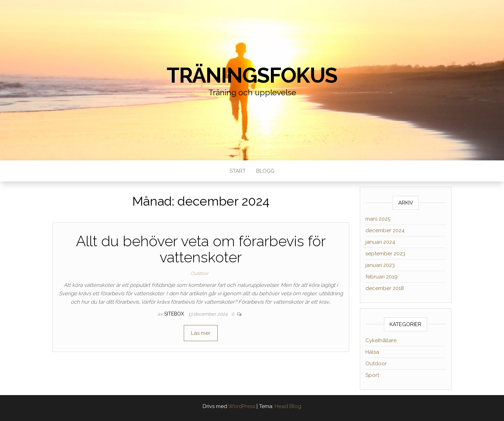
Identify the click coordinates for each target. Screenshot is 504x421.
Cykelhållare (381, 340)
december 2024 (385, 230)
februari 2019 (381, 277)
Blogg (265, 171)
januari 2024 (380, 242)
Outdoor (199, 273)
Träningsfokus (252, 75)
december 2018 (385, 288)
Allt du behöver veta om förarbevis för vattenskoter (201, 249)
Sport (372, 375)
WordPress (242, 406)
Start (238, 171)
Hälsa (372, 352)
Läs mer (201, 333)
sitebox (175, 314)
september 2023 (385, 254)
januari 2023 (380, 265)
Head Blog (288, 406)
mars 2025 (378, 219)
